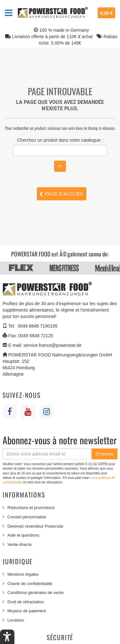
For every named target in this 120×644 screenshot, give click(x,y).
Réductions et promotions (31, 508)
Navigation (9, 13)
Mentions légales (23, 574)
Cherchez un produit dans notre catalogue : (60, 140)
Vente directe (20, 544)
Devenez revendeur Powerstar (36, 526)
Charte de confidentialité (30, 584)
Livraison (16, 620)
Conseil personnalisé (27, 517)
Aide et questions (23, 535)
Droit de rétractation (26, 602)
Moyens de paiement (27, 611)
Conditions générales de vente (36, 593)
